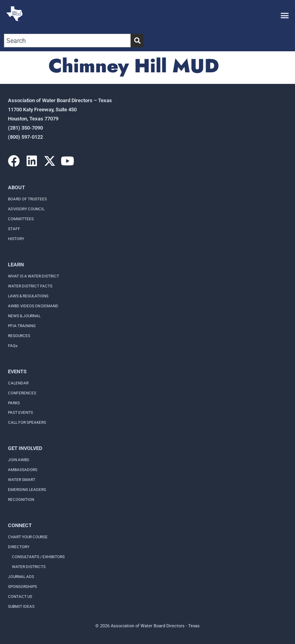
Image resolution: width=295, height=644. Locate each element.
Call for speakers (27, 422)
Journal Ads (21, 577)
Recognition (21, 499)
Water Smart (22, 480)
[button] (284, 15)
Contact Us (20, 596)
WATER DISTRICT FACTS (30, 286)
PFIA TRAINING (22, 326)
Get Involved (25, 448)
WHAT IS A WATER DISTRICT (34, 276)
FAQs (13, 346)
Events (17, 371)
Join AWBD (19, 460)
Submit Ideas (21, 606)
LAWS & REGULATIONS (28, 296)
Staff (14, 229)
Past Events (20, 412)
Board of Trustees (27, 199)
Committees (21, 219)
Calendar (18, 383)
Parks (14, 403)
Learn (16, 265)
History (16, 239)
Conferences (22, 393)
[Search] (137, 41)
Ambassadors (23, 470)
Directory (19, 547)
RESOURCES (19, 336)
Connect (20, 525)
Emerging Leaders (27, 490)
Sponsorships (22, 587)
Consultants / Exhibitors (38, 557)
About (16, 187)
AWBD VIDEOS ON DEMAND (33, 306)
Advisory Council (26, 209)
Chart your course (28, 537)
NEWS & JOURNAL (24, 316)
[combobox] (67, 41)
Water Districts (29, 567)
